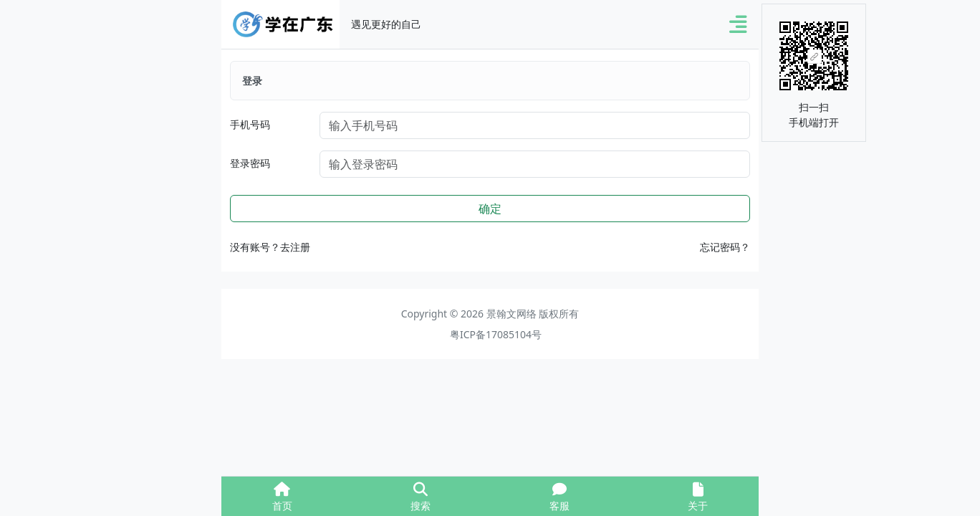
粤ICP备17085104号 (496, 334)
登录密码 (250, 163)
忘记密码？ (725, 247)
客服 (559, 497)
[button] (738, 25)
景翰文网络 (511, 314)
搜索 (421, 497)
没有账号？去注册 (270, 247)
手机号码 (250, 124)
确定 (490, 209)
